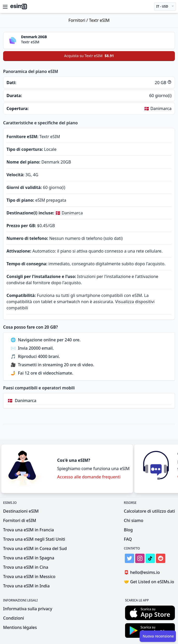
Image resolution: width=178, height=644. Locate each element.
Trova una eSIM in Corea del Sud (35, 548)
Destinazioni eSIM (21, 511)
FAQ (128, 539)
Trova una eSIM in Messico (29, 577)
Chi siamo (133, 520)
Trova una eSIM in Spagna (29, 558)
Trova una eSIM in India (26, 586)
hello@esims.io (143, 572)
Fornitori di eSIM (20, 520)
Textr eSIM (99, 20)
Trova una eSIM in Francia (29, 530)
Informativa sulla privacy (28, 609)
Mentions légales (20, 627)
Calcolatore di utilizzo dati (149, 511)
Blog (128, 530)
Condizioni (13, 618)
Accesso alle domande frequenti (89, 477)
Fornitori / (79, 20)
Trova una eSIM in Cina (26, 567)
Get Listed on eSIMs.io (149, 582)
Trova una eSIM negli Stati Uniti (34, 539)
